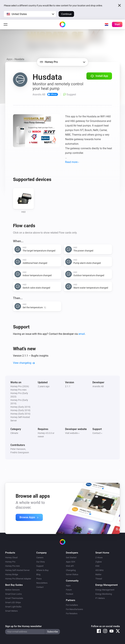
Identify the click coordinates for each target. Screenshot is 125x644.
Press (39, 579)
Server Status (72, 574)
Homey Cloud (11, 557)
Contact (40, 587)
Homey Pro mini (12, 566)
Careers (40, 557)
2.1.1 (68, 386)
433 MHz (99, 570)
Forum (69, 590)
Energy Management (105, 590)
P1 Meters (100, 598)
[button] (30, 14)
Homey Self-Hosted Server (17, 570)
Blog (38, 574)
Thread (99, 579)
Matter (98, 574)
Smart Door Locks (14, 594)
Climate (14, 433)
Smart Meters (11, 611)
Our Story (41, 562)
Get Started (71, 557)
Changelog (71, 570)
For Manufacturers (74, 609)
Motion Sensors (12, 590)
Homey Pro (10, 562)
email (82, 334)
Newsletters (42, 583)
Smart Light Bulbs (13, 607)
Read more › (72, 162)
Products (10, 553)
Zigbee (99, 562)
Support (40, 566)
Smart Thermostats (14, 598)
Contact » (97, 433)
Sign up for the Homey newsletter (23, 626)
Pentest (69, 594)
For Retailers (72, 613)
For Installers (72, 605)
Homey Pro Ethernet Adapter (18, 579)
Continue (66, 14)
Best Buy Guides (14, 585)
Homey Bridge (12, 574)
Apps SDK (71, 562)
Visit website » (72, 433)
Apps (9, 59)
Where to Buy (42, 570)
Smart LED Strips (13, 602)
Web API (70, 566)
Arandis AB (98, 386)
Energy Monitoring (104, 594)
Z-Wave (99, 557)
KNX (97, 566)
